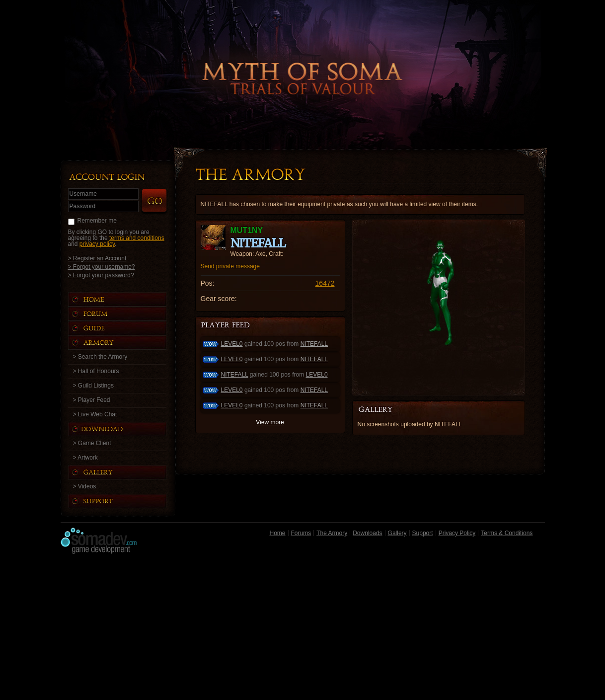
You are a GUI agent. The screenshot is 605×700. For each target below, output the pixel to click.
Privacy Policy (457, 533)
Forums (301, 533)
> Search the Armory (100, 357)
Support (423, 533)
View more (270, 422)
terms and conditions (137, 238)
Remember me (97, 221)
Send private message (230, 266)
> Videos (85, 486)
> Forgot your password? (101, 275)
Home (278, 533)
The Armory (332, 533)
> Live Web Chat (95, 414)
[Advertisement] (303, 629)
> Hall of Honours (96, 371)
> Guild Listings (93, 386)
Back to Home (302, 62)
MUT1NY (247, 230)
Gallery (397, 533)
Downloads (367, 533)
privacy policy (97, 244)
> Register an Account (97, 258)
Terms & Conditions (507, 533)
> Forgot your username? (102, 267)
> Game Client (92, 443)
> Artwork (85, 458)
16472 (325, 283)
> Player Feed (92, 400)
